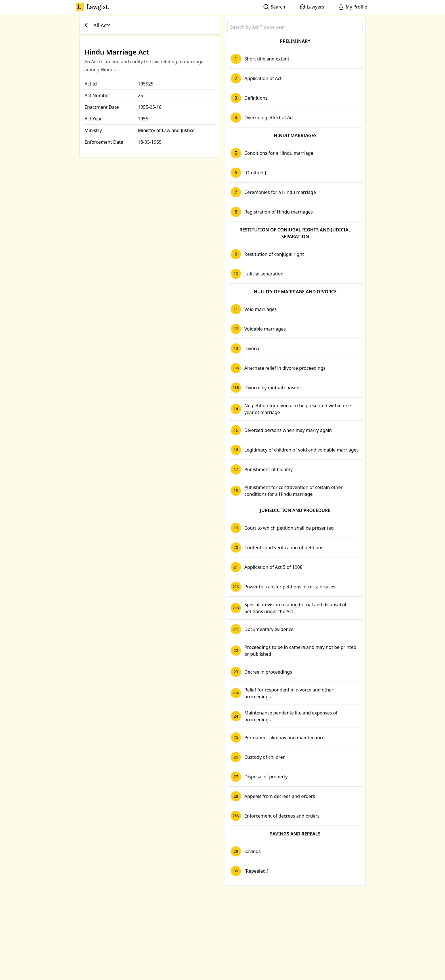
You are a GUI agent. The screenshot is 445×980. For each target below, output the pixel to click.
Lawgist (93, 7)
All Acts (96, 25)
